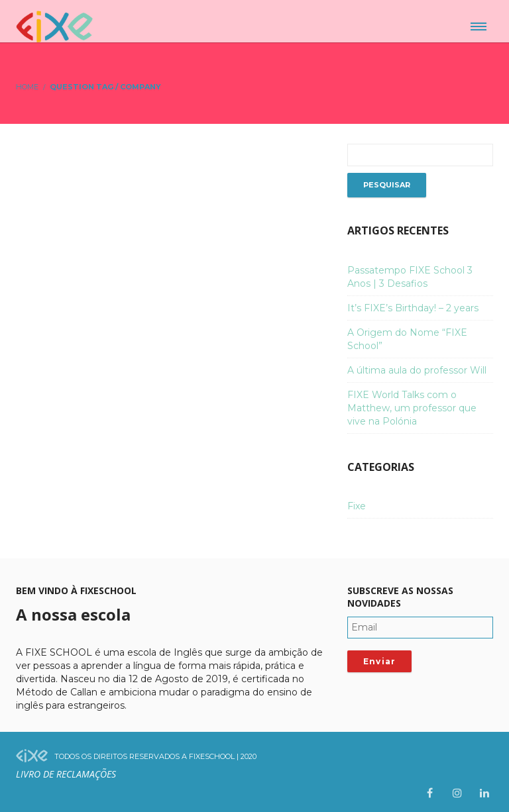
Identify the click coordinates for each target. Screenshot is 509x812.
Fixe (357, 506)
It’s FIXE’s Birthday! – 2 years (413, 308)
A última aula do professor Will (417, 370)
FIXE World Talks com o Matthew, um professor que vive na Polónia (412, 408)
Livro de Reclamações (66, 774)
